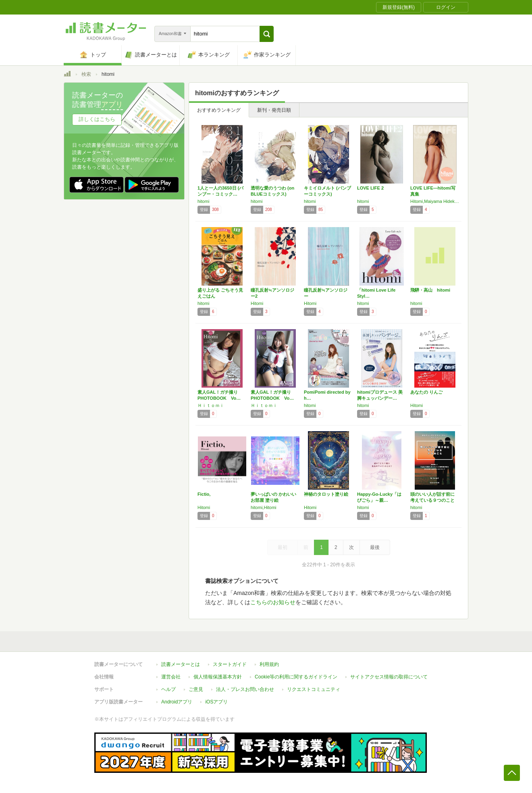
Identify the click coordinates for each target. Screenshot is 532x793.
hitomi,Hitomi (264, 507)
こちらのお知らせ (273, 602)
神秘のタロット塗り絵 (326, 494)
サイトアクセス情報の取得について (389, 677)
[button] (267, 34)
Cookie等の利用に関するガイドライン (296, 677)
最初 (283, 547)
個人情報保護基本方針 (218, 677)
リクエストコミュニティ (314, 689)
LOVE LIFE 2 (370, 188)
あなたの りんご (426, 392)
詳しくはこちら (97, 119)
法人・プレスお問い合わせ (245, 689)
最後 (375, 547)
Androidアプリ (177, 702)
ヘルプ (168, 689)
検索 (86, 74)
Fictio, (204, 494)
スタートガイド (230, 664)
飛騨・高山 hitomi (430, 290)
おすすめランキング (219, 110)
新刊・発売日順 (274, 110)
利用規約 (269, 664)
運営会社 (171, 677)
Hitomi (257, 303)
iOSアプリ (216, 702)
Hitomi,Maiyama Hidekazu (435, 201)
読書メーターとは (181, 664)
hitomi (203, 201)
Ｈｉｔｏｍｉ (211, 405)
